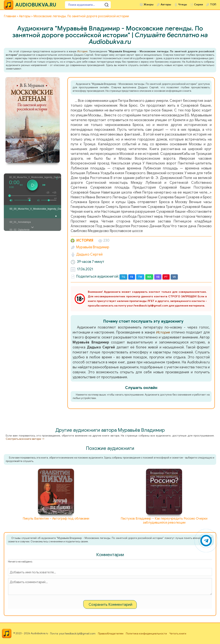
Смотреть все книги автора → (25, 439)
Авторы (166, 4)
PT (166, 277)
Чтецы (183, 4)
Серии (199, 4)
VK (174, 277)
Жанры (149, 4)
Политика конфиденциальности (146, 634)
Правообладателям (111, 634)
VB (158, 277)
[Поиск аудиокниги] (88, 5)
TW (140, 277)
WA (149, 277)
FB (132, 277)
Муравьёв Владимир (93, 247)
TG (123, 277)
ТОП (213, 4)
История (82, 51)
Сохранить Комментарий (110, 604)
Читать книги (178, 634)
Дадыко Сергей (89, 254)
